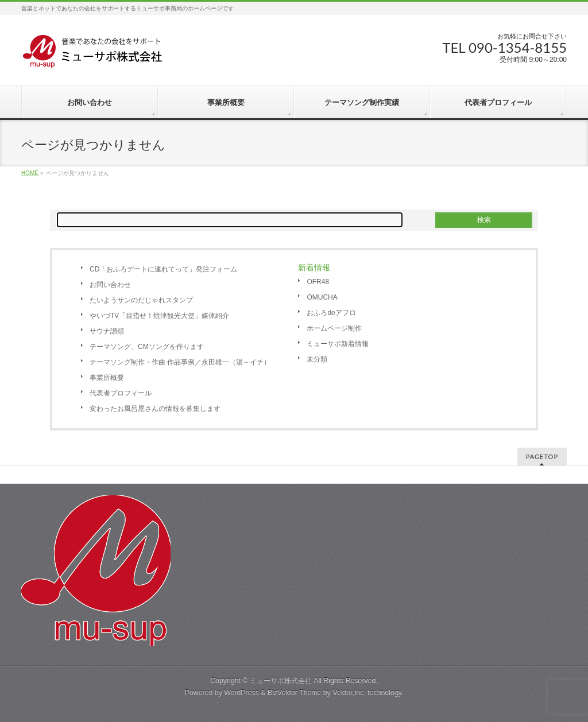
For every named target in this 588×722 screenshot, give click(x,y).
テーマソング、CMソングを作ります (147, 347)
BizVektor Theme (295, 693)
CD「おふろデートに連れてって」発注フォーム (163, 269)
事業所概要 (107, 378)
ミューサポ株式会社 (281, 681)
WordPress (241, 693)
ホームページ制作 (334, 328)
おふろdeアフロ (331, 313)
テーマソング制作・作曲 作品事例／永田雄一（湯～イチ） (180, 362)
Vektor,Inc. (349, 693)
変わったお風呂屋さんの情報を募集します (155, 409)
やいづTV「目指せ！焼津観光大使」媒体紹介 (159, 316)
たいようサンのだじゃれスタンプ (141, 300)
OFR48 (318, 282)
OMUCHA (322, 297)
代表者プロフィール (121, 393)
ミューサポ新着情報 (338, 344)
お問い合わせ (110, 285)
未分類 (317, 359)
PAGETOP (542, 457)
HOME (30, 173)
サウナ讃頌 (107, 331)
